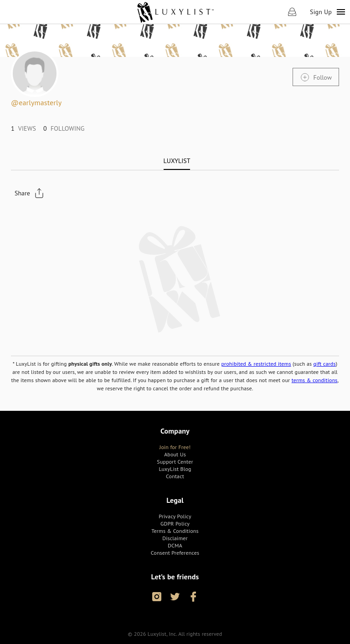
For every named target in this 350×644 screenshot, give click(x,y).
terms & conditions (315, 380)
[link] (175, 12)
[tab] (177, 161)
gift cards (325, 364)
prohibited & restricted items (256, 364)
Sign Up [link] (321, 12)
